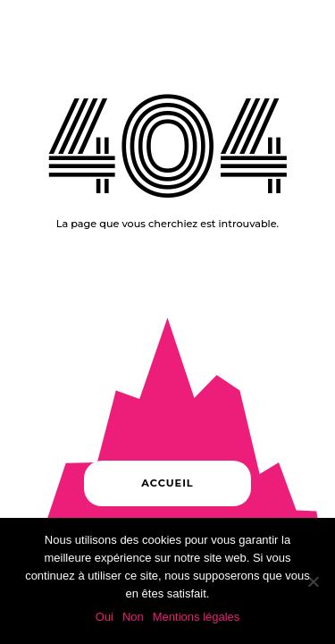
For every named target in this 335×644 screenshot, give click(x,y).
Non (133, 617)
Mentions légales (197, 617)
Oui (105, 617)
